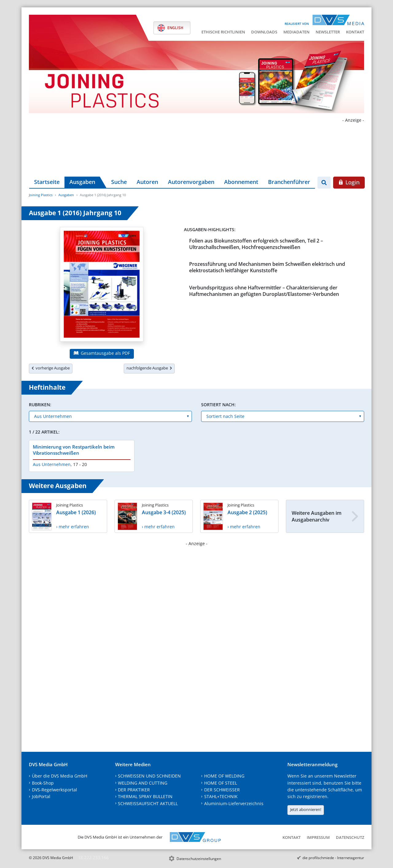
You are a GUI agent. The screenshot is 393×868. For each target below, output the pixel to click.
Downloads (264, 32)
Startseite (47, 182)
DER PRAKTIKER (134, 790)
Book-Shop (43, 783)
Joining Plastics (41, 195)
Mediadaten (296, 32)
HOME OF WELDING (224, 776)
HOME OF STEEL (221, 783)
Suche (119, 182)
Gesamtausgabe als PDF (102, 353)
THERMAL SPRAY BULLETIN (145, 796)
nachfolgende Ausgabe (149, 368)
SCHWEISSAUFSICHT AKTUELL (148, 803)
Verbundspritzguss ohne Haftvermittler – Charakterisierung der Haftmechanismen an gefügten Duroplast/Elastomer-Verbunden (264, 291)
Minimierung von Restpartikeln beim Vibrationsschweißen (74, 450)
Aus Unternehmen (52, 464)
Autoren (147, 182)
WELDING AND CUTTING (143, 783)
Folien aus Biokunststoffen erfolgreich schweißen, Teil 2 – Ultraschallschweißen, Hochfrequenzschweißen (256, 244)
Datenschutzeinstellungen (199, 859)
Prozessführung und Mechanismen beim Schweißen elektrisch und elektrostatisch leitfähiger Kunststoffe (267, 267)
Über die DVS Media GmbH (60, 776)
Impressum (318, 837)
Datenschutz (350, 837)
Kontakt (355, 32)
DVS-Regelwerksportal (54, 790)
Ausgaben (82, 182)
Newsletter (328, 32)
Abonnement (241, 182)
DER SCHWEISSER (222, 790)
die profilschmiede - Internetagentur (333, 858)
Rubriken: (40, 405)
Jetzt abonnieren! (306, 809)
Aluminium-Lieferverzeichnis (234, 803)
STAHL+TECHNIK (221, 796)
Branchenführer (289, 182)
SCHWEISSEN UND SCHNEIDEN (149, 776)
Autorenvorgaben (191, 182)
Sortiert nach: (218, 405)
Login (349, 182)
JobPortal (41, 796)
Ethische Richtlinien (223, 32)
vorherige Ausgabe (51, 368)
